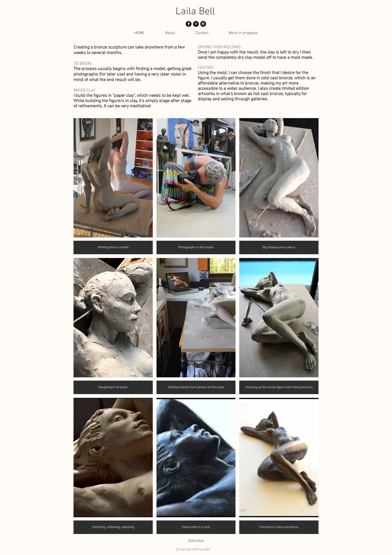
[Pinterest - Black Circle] (196, 24)
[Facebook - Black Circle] (189, 24)
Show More (196, 540)
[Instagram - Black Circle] (203, 24)
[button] (113, 186)
